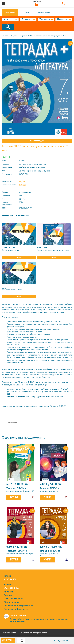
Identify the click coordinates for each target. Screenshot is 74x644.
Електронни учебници (44, 13)
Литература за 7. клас (10, 250)
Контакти (8, 592)
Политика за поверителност (18, 606)
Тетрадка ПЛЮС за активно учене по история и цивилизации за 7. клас (20, 553)
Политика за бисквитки (16, 609)
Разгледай (37, 141)
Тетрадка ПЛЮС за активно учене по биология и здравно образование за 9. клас (52, 490)
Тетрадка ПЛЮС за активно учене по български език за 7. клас (53, 553)
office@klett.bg (11, 588)
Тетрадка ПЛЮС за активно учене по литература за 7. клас (44, 36)
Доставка (8, 595)
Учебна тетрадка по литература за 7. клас (53, 250)
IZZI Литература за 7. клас (12, 289)
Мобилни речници (13, 599)
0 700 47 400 (11, 580)
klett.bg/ (22, 185)
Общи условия (11, 602)
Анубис (14, 36)
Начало (5, 36)
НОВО (27, 13)
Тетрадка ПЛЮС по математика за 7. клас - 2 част (20, 490)
